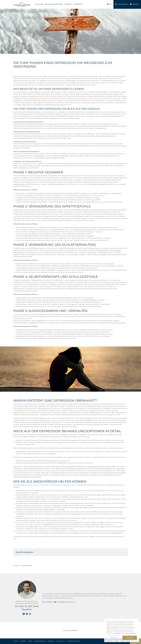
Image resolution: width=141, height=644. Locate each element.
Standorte (78, 4)
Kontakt (16, 641)
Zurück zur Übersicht (70, 630)
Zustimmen (130, 638)
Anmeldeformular (40, 641)
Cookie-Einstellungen (73, 641)
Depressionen (27, 565)
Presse (30, 641)
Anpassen (114, 638)
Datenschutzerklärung (130, 633)
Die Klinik (39, 4)
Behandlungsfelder (54, 4)
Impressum (51, 641)
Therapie (68, 4)
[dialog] (122, 630)
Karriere (23, 641)
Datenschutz (61, 641)
